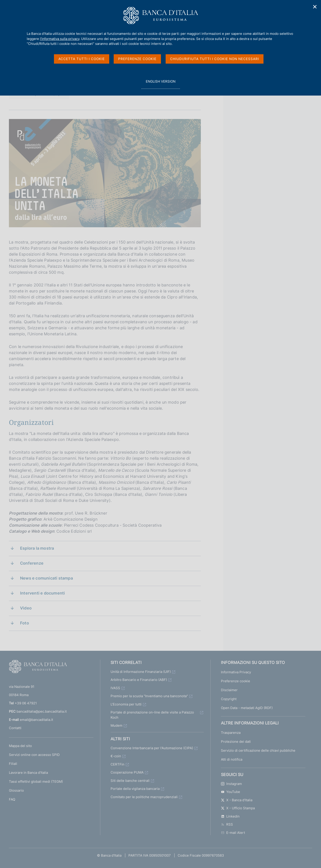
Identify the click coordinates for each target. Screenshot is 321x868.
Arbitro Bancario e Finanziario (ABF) (139, 680)
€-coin (116, 756)
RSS (227, 824)
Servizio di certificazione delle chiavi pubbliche (258, 750)
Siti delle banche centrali (130, 781)
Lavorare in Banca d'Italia (28, 773)
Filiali (13, 764)
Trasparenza (231, 733)
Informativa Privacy (236, 672)
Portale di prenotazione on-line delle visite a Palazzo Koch (152, 715)
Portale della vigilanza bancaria (135, 789)
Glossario (16, 790)
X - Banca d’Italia (237, 800)
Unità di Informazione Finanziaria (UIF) (141, 672)
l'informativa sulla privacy (60, 39)
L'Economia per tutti (126, 704)
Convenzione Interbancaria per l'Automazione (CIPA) (152, 748)
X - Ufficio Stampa (238, 808)
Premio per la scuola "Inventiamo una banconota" (149, 696)
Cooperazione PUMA (127, 772)
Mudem (116, 725)
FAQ (12, 799)
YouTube (230, 792)
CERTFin (117, 764)
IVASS (115, 688)
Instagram (231, 784)
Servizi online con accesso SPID (34, 755)
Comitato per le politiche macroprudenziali (144, 797)
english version (160, 84)
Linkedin (230, 816)
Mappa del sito (20, 746)
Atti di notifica (232, 759)
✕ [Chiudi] (315, 7)
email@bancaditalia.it (36, 720)
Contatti (15, 728)
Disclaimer (229, 690)
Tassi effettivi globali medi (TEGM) (36, 781)
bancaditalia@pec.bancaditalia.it (42, 711)
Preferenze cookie (236, 681)
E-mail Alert (233, 833)
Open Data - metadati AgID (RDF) (247, 708)
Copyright (229, 699)
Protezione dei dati (236, 742)
